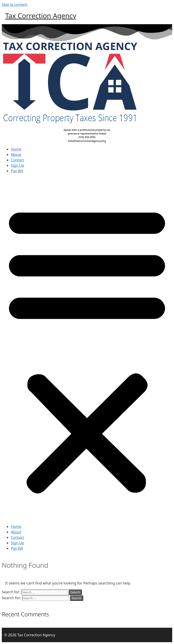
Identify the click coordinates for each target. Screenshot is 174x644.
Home (16, 149)
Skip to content (15, 5)
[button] (87, 349)
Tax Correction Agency (41, 16)
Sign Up (17, 165)
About (16, 155)
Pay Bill (17, 171)
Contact (17, 160)
